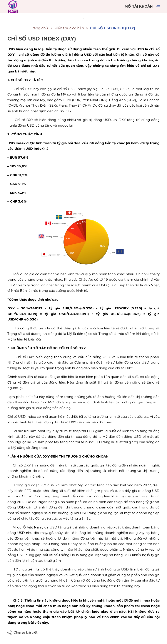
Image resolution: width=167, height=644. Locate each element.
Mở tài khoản (139, 6)
